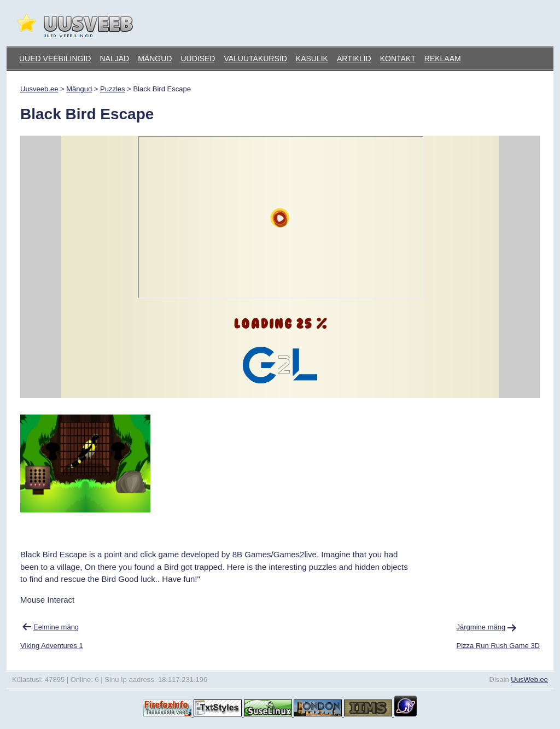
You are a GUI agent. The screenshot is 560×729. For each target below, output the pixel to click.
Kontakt (398, 59)
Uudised (198, 59)
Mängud (155, 59)
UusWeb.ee (529, 680)
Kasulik (312, 59)
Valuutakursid (255, 59)
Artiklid (354, 59)
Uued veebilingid (55, 59)
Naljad (114, 59)
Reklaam (443, 59)
